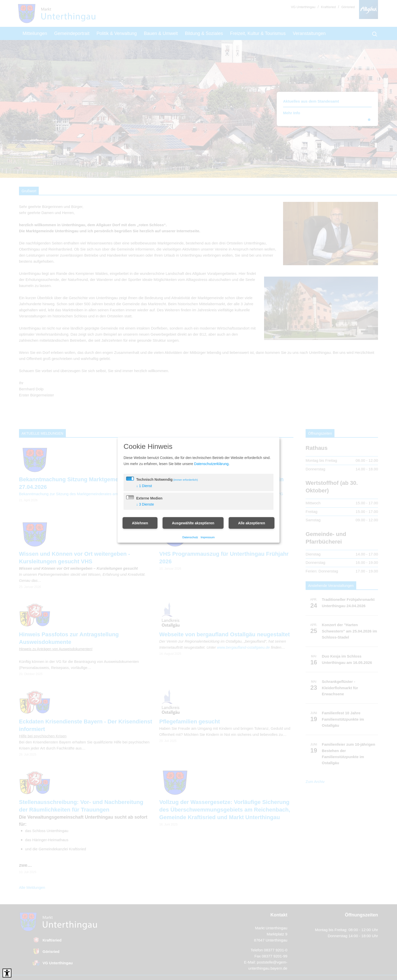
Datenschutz (190, 537)
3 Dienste (145, 504)
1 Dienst (144, 486)
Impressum (207, 537)
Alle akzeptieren (252, 523)
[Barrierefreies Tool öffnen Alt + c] (7, 973)
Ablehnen (140, 523)
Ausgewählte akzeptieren (193, 523)
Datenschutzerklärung (211, 464)
